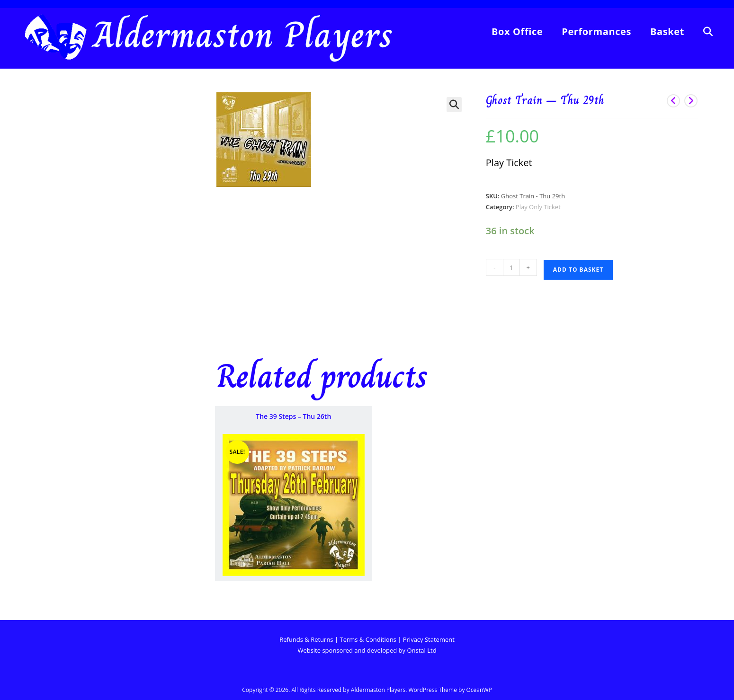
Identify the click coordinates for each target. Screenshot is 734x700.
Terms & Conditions (368, 639)
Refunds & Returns (307, 639)
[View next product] (691, 101)
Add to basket (578, 270)
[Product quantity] (511, 267)
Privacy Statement (429, 639)
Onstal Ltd (421, 650)
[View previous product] (673, 101)
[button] (454, 105)
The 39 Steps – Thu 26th (293, 416)
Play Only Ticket (538, 207)
